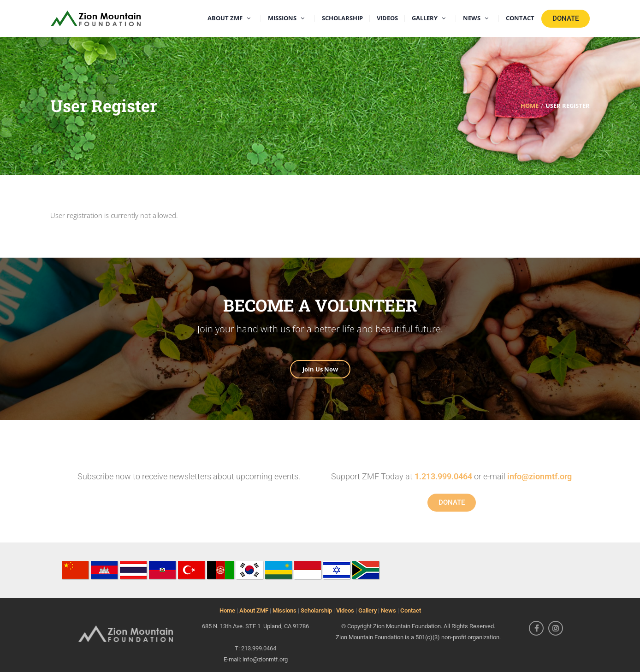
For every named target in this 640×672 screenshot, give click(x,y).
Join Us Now (320, 369)
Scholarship (316, 610)
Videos (345, 610)
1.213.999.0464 (443, 476)
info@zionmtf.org (539, 476)
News (388, 610)
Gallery (367, 610)
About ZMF (254, 610)
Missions (284, 610)
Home (227, 610)
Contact (411, 610)
